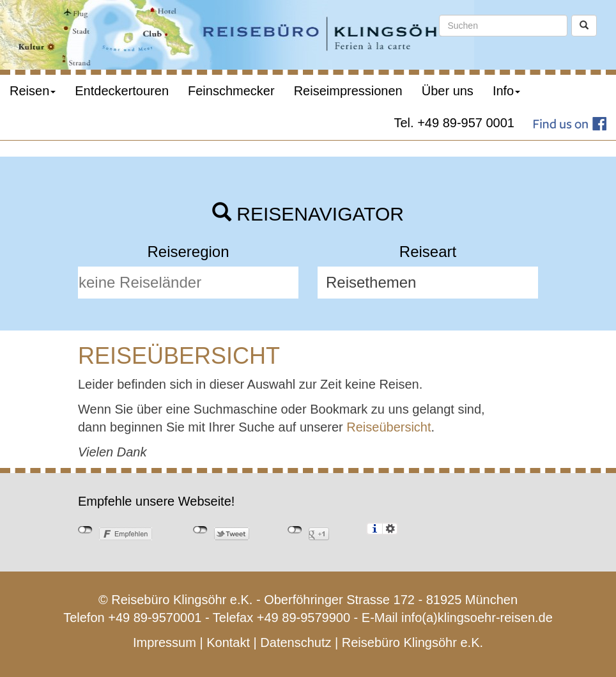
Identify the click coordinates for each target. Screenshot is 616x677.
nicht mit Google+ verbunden (295, 530)
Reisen (33, 91)
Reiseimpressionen (348, 91)
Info (506, 91)
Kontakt (228, 642)
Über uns (448, 91)
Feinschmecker (231, 91)
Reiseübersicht (389, 427)
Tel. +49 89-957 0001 (455, 123)
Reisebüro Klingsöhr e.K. (412, 642)
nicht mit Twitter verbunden (200, 530)
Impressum (165, 642)
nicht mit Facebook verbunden (85, 530)
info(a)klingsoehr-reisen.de (477, 618)
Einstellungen (390, 529)
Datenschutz (296, 642)
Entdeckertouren (122, 91)
